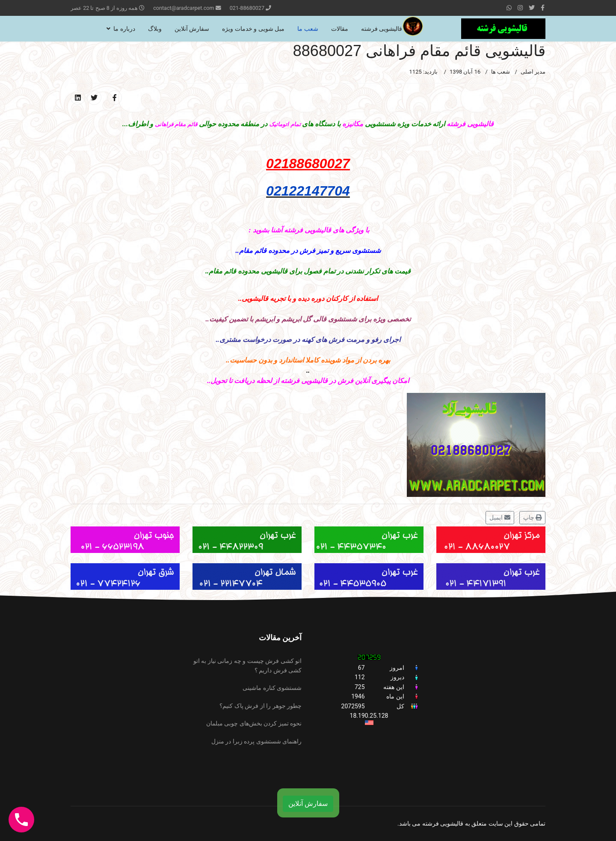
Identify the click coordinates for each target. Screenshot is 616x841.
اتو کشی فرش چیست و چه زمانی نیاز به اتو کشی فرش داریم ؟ (247, 666)
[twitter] (532, 8)
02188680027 (308, 163)
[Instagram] (520, 8)
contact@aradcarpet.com (184, 8)
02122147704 (308, 191)
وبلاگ (155, 29)
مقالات (340, 29)
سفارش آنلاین (192, 29)
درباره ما (124, 29)
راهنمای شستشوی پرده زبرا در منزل (256, 741)
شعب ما (308, 29)
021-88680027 (247, 8)
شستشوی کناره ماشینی (272, 688)
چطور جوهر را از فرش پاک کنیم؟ (261, 706)
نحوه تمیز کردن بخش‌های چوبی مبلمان (254, 723)
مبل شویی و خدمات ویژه (253, 29)
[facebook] (543, 8)
